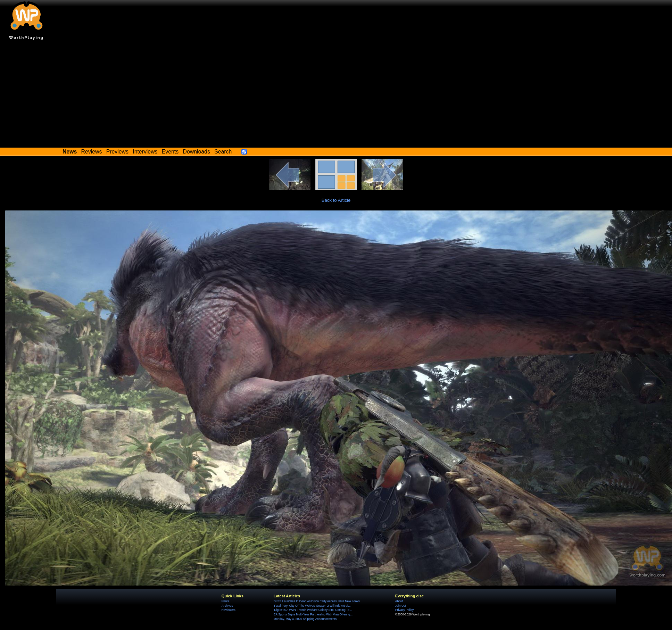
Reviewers (229, 610)
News (225, 601)
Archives (227, 606)
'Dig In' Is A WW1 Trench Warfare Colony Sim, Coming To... (313, 610)
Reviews (92, 152)
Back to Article (336, 200)
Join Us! (401, 606)
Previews (117, 152)
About (399, 601)
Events (170, 152)
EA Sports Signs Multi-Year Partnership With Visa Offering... (313, 614)
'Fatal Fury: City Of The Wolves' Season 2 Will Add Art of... (312, 606)
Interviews (145, 152)
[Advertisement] (336, 96)
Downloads (197, 152)
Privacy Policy (404, 610)
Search (223, 152)
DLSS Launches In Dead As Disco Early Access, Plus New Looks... (318, 601)
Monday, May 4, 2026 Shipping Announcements (305, 619)
